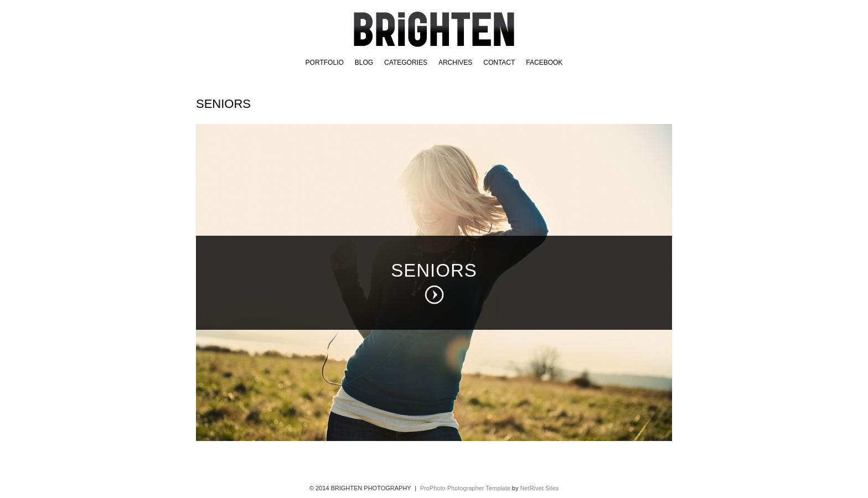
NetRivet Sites (540, 488)
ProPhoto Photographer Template (465, 488)
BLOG (364, 63)
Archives (455, 63)
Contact (499, 63)
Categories (406, 63)
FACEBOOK (544, 63)
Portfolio (325, 63)
